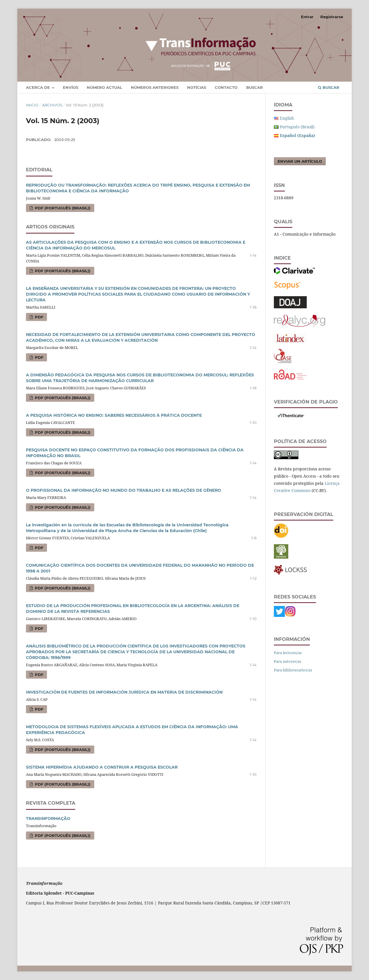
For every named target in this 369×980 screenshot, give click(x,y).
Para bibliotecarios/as (293, 670)
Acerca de (38, 87)
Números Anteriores (155, 87)
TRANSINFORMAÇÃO (48, 818)
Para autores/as (288, 661)
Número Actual (105, 87)
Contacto (226, 87)
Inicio (32, 105)
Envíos (70, 87)
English (287, 118)
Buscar (255, 87)
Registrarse (332, 17)
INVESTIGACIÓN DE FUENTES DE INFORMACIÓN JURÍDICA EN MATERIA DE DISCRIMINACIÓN (124, 692)
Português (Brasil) (297, 127)
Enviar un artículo (300, 161)
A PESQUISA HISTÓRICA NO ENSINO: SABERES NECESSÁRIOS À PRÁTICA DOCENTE (114, 415)
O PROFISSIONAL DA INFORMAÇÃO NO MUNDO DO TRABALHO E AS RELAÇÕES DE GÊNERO (124, 490)
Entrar (307, 17)
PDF (38, 317)
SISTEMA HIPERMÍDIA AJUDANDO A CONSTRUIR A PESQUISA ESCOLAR (102, 767)
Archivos (52, 105)
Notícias (197, 87)
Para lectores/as (288, 653)
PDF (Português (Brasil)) (62, 208)
